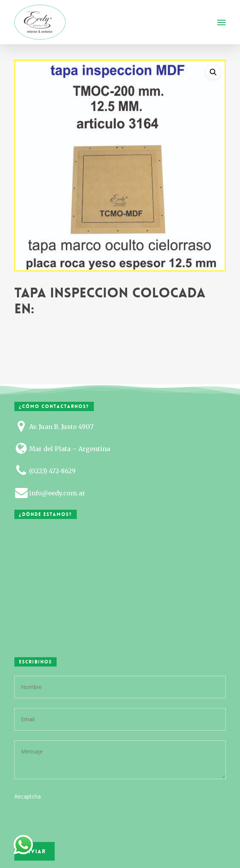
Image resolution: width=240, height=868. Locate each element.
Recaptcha (28, 796)
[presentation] (67, 838)
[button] (221, 22)
